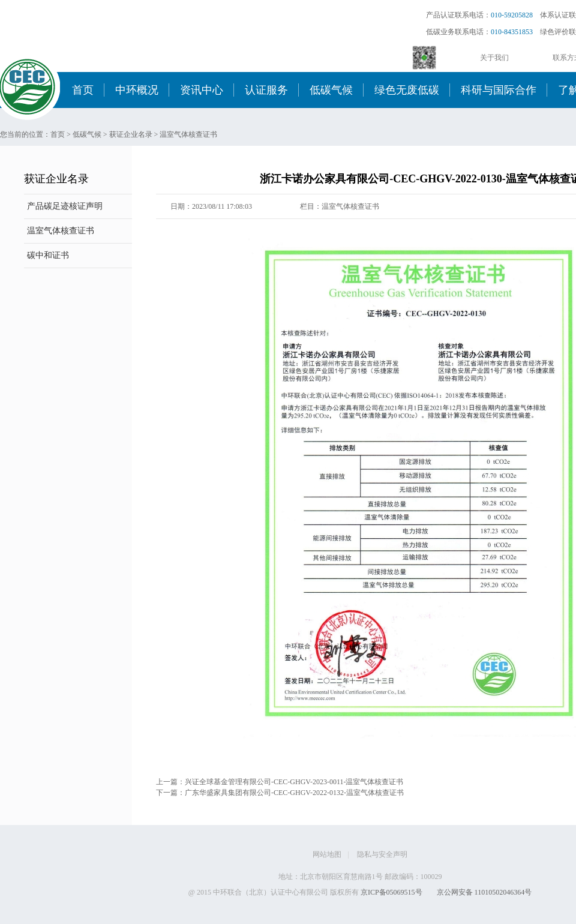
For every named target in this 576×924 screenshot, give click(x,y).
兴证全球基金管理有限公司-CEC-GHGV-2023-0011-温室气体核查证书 (294, 782)
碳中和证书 (48, 255)
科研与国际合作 (499, 90)
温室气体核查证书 (188, 134)
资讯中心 (202, 90)
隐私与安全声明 (382, 854)
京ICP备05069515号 (391, 892)
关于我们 (494, 58)
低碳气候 (331, 90)
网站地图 (327, 854)
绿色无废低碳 (407, 90)
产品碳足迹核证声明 (65, 206)
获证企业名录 (131, 134)
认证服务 (266, 90)
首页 (83, 90)
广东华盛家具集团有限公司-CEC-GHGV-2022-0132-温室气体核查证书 (294, 793)
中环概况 (137, 90)
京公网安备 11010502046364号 (484, 892)
